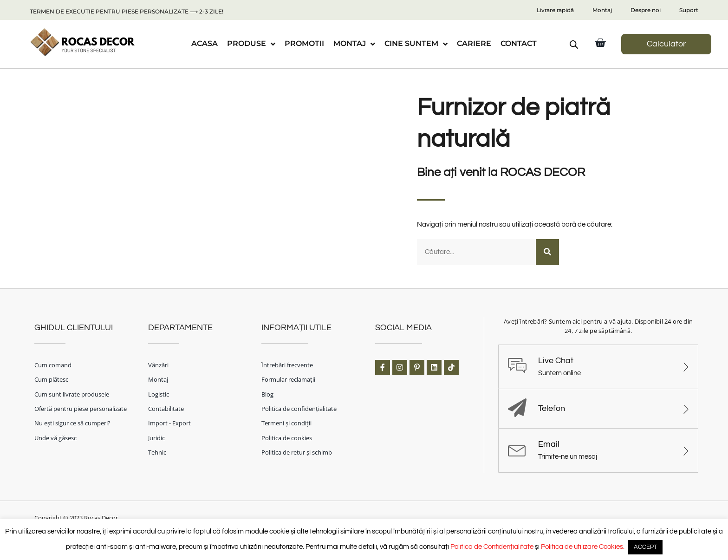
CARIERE (474, 43)
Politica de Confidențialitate (492, 547)
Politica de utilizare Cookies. (583, 547)
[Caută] (547, 252)
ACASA (205, 43)
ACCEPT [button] (645, 547)
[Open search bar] (574, 45)
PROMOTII (304, 43)
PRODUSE (251, 44)
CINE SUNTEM (416, 44)
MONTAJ (354, 44)
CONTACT (519, 43)
